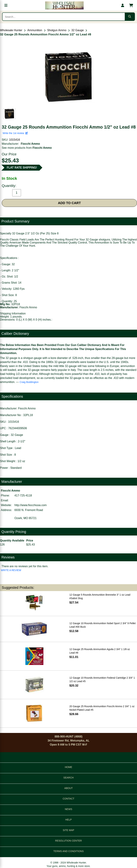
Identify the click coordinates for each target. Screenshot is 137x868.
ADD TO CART (69, 203)
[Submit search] (130, 17)
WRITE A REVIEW (11, 570)
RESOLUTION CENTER (68, 841)
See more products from (27, 148)
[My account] (123, 5)
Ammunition (35, 30)
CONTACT (68, 799)
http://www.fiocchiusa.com (31, 505)
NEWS (69, 809)
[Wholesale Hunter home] (64, 5)
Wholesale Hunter (11, 30)
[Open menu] (6, 5)
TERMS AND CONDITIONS (68, 851)
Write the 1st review (15, 133)
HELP (68, 820)
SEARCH (68, 778)
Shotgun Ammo (57, 30)
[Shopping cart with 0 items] (131, 5)
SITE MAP (68, 830)
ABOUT (68, 788)
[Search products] (64, 17)
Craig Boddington (29, 382)
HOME (69, 767)
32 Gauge (78, 30)
